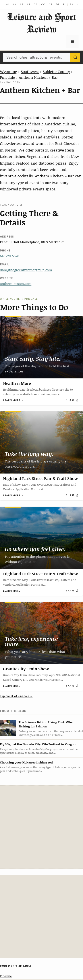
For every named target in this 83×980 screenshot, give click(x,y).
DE (58, 4)
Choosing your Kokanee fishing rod (26, 762)
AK (15, 4)
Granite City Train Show (26, 669)
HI (78, 4)
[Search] (75, 57)
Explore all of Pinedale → (16, 696)
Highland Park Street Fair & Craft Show (41, 478)
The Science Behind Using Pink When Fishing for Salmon (47, 724)
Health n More (17, 383)
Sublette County (56, 71)
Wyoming (9, 71)
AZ (22, 4)
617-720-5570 (10, 256)
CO (43, 4)
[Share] (72, 400)
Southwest (30, 71)
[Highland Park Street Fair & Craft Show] (41, 442)
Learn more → (14, 400)
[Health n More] (41, 347)
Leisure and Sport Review (42, 23)
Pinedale (8, 77)
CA (36, 4)
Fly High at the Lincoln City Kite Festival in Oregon (38, 744)
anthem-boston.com (16, 284)
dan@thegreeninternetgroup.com (26, 270)
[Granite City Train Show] (41, 633)
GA (71, 4)
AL (8, 4)
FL (65, 4)
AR (29, 4)
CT (51, 4)
